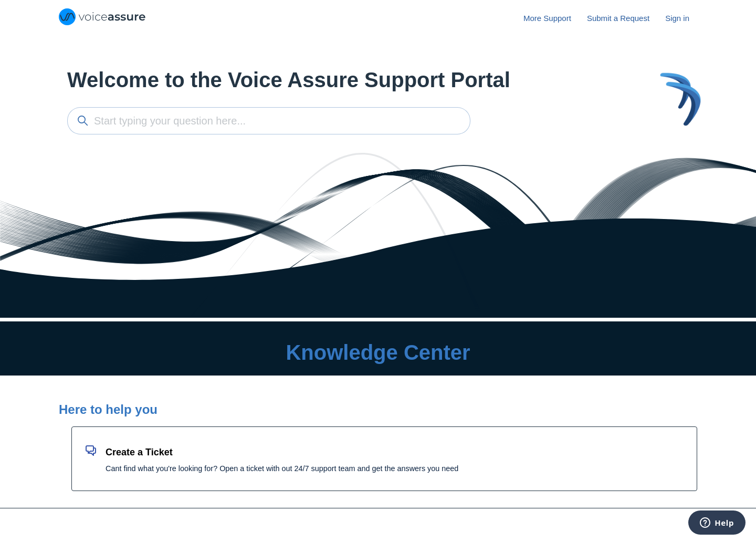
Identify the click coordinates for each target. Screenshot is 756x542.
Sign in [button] (677, 18)
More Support (547, 18)
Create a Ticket (139, 452)
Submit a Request (618, 18)
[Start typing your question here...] (269, 121)
